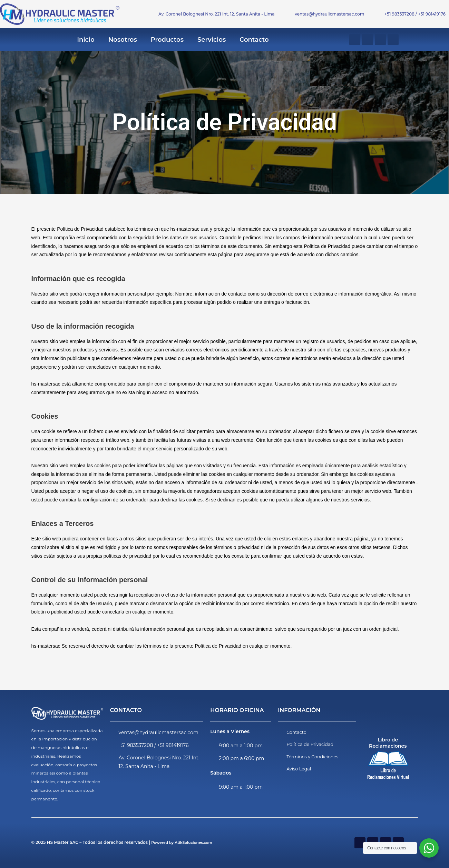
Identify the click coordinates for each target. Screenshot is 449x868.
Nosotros (123, 40)
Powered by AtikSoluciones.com (186, 842)
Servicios (212, 40)
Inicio (86, 40)
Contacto (254, 40)
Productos (167, 40)
